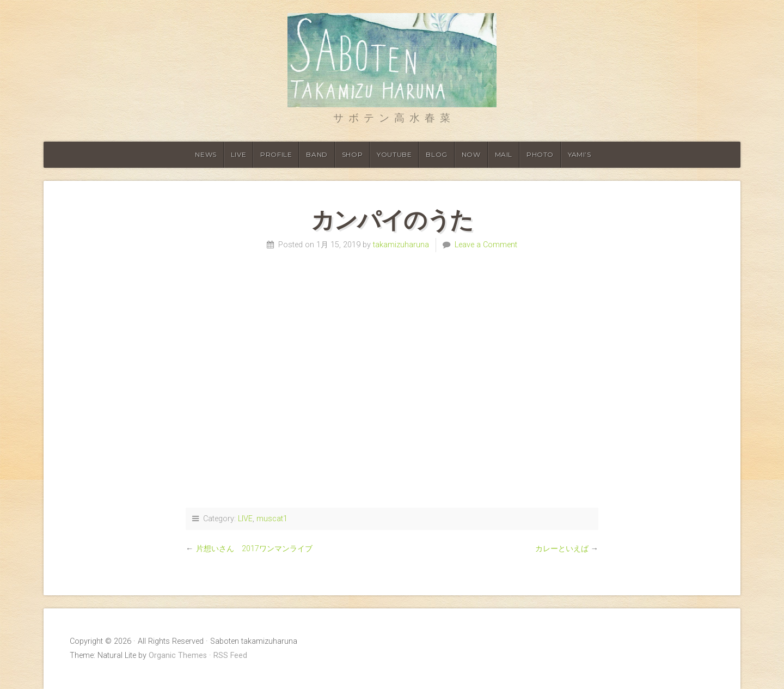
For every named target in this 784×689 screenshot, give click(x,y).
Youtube (394, 154)
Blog (436, 154)
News (206, 154)
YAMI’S (580, 154)
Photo (540, 154)
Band (317, 154)
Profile (276, 154)
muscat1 (272, 519)
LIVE (245, 519)
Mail (504, 154)
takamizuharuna (401, 245)
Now (471, 154)
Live (238, 154)
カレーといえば (562, 549)
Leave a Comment (486, 245)
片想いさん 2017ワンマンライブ (254, 549)
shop (352, 154)
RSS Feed (230, 656)
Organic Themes (178, 656)
